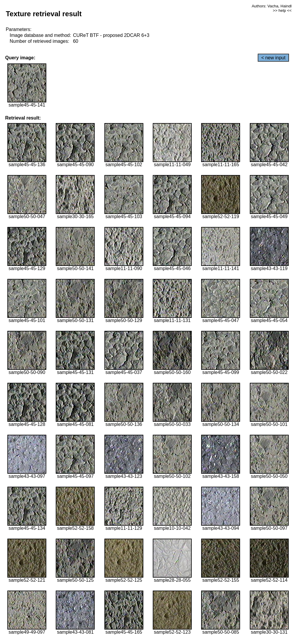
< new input (273, 58)
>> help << (282, 10)
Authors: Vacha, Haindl (271, 6)
